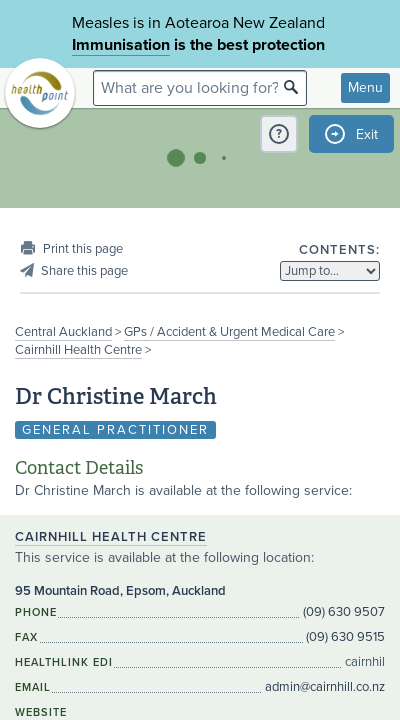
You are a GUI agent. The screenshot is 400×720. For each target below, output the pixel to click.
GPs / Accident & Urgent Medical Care (229, 332)
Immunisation (121, 45)
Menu (365, 87)
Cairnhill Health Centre (78, 350)
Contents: (339, 250)
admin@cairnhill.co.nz (325, 687)
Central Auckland (63, 332)
